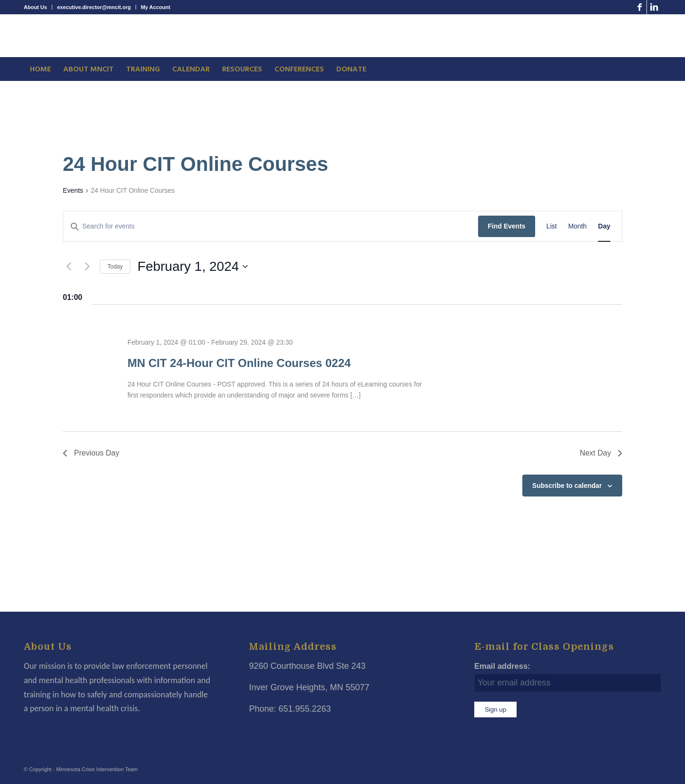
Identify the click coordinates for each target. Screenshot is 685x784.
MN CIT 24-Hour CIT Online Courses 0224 (239, 363)
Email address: (502, 666)
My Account (156, 7)
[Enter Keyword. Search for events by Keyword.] (271, 226)
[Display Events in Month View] (577, 226)
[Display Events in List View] (552, 226)
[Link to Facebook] (640, 7)
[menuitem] (38, 7)
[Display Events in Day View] (604, 226)
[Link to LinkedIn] (654, 7)
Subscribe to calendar (567, 486)
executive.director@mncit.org (94, 7)
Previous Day (91, 453)
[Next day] (87, 267)
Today (115, 267)
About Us (35, 7)
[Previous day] (68, 267)
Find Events (506, 226)
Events (73, 190)
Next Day (601, 453)
